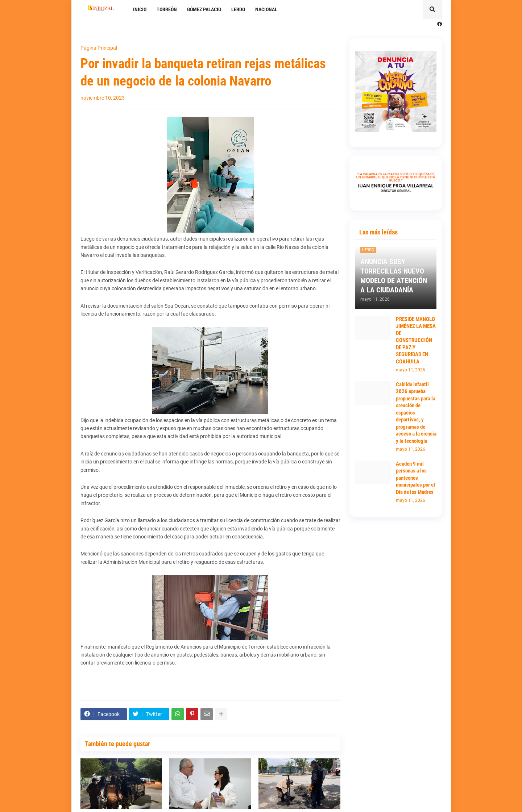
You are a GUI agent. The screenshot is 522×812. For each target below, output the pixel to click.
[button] (432, 9)
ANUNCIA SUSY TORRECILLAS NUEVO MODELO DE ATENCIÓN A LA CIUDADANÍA (394, 276)
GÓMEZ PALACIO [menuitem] (204, 9)
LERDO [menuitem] (238, 9)
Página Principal (99, 48)
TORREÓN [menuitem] (167, 9)
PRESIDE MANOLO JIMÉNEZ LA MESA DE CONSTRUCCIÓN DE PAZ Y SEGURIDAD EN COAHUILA (416, 340)
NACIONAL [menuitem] (266, 9)
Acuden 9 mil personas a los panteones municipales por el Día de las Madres (415, 478)
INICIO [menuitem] (140, 9)
